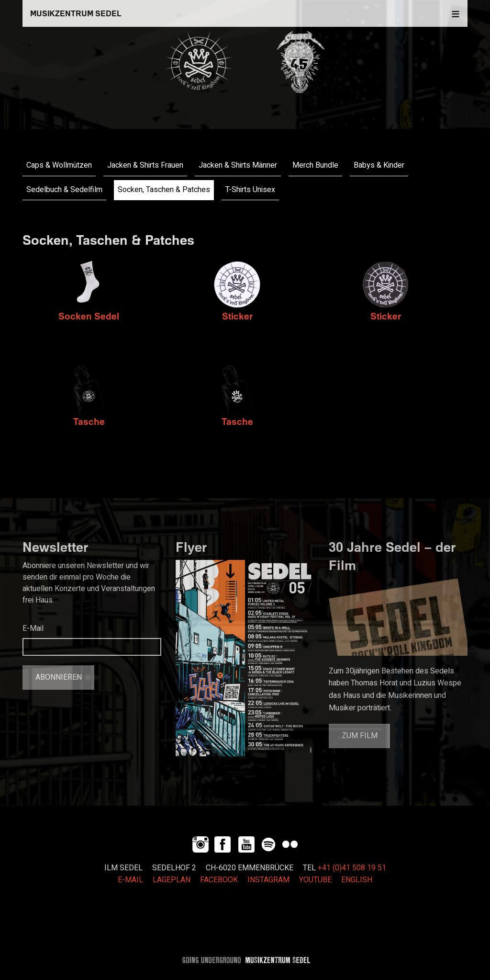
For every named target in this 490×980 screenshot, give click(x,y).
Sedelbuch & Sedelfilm (64, 190)
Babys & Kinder (379, 165)
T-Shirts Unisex (250, 190)
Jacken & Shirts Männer (238, 165)
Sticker (237, 316)
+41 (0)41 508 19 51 (352, 868)
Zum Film (360, 736)
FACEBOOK (219, 880)
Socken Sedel (89, 316)
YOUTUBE (315, 880)
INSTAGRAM (268, 880)
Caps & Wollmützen (59, 165)
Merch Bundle (315, 165)
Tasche (89, 421)
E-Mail (33, 628)
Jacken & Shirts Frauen (145, 165)
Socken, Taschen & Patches (164, 190)
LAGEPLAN (172, 880)
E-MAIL (130, 880)
